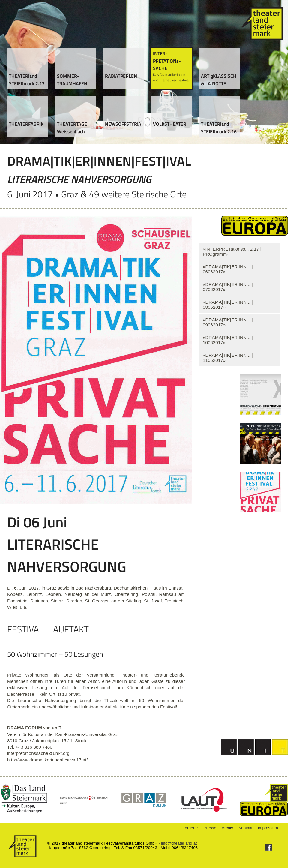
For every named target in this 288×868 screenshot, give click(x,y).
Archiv (227, 828)
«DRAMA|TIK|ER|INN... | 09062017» (228, 322)
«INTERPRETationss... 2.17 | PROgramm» (232, 251)
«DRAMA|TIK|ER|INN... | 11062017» (228, 358)
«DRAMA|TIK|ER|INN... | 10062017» (228, 340)
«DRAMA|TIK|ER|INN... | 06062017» (228, 269)
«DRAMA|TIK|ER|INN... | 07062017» (228, 287)
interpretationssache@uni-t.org (38, 753)
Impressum (268, 828)
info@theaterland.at (179, 843)
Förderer (190, 828)
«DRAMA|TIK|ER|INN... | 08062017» (228, 305)
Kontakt (245, 828)
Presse (210, 828)
